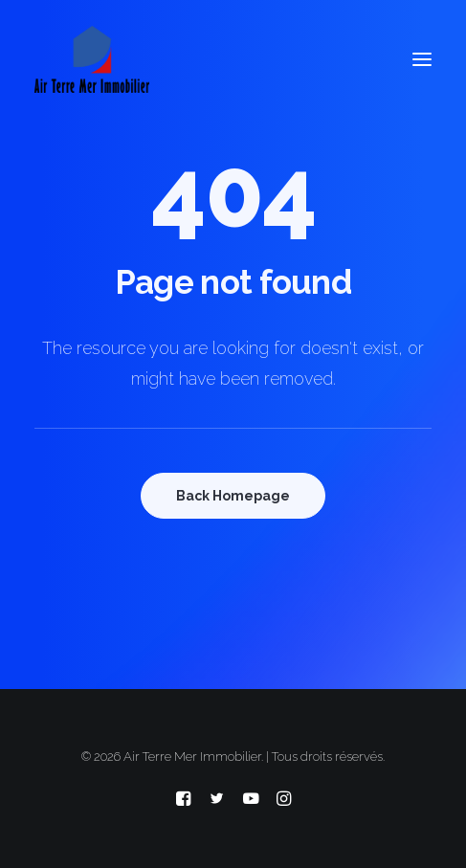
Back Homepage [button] (233, 496)
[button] (422, 59)
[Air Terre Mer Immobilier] (92, 59)
